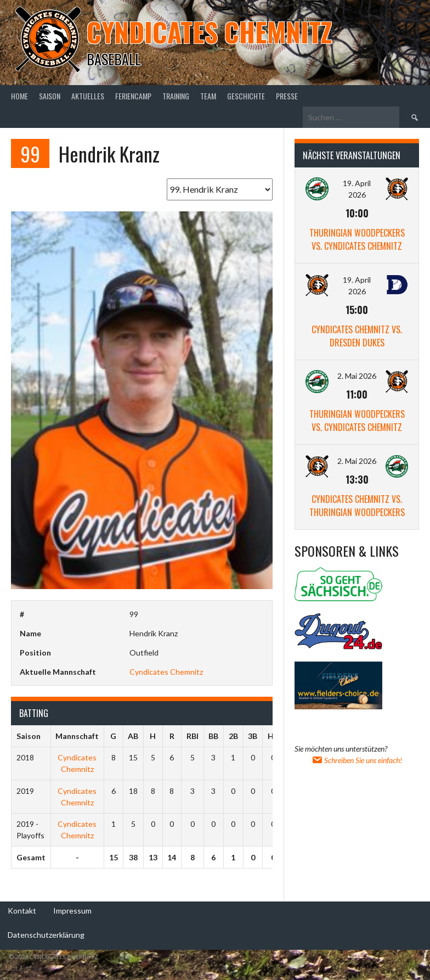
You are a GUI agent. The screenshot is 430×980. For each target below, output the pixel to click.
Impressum (72, 911)
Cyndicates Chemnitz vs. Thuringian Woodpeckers (357, 506)
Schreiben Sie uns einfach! (357, 760)
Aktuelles (88, 96)
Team (208, 96)
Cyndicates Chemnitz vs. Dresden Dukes (357, 336)
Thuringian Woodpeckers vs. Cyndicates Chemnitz (357, 239)
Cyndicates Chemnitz (209, 32)
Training (176, 96)
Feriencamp (133, 96)
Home (19, 96)
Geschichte (246, 96)
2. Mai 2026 (357, 376)
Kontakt (22, 911)
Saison (50, 96)
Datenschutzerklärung (46, 935)
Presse (287, 96)
